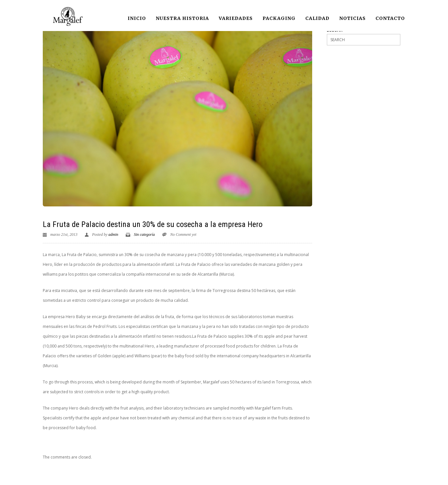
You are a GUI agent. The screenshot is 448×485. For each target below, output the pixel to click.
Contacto (390, 18)
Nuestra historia (182, 18)
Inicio (137, 18)
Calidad (317, 18)
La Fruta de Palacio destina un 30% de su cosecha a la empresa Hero (153, 224)
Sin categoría (144, 234)
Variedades (236, 18)
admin (113, 234)
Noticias (352, 18)
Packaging (279, 18)
